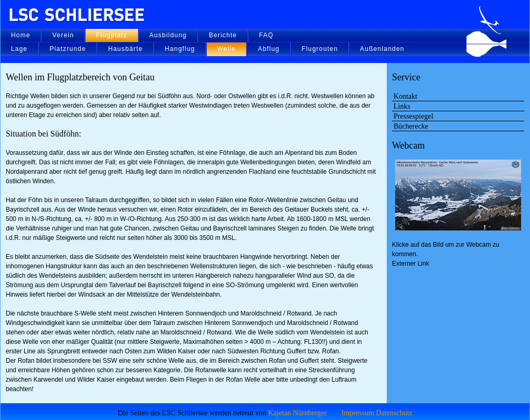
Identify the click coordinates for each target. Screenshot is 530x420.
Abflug (268, 49)
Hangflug (180, 49)
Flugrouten (320, 49)
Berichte (223, 35)
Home (21, 35)
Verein (63, 35)
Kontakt (405, 96)
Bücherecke (411, 126)
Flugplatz (112, 35)
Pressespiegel (414, 116)
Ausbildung (168, 35)
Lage (19, 49)
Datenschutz (394, 413)
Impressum (358, 413)
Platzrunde (68, 49)
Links (402, 106)
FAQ (267, 35)
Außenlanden (382, 49)
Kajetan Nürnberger (298, 413)
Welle (227, 49)
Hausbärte (125, 49)
